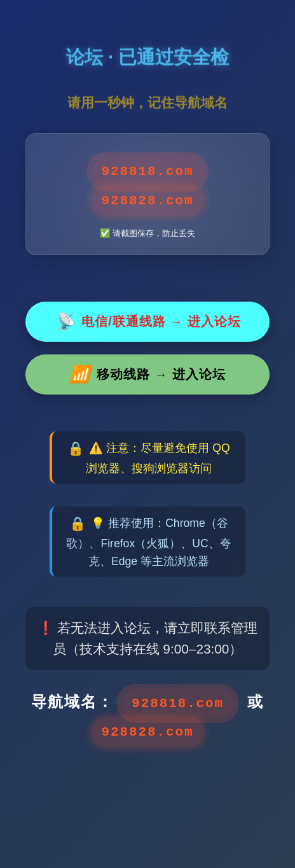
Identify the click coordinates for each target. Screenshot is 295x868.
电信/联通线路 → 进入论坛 (147, 322)
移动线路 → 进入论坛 (147, 374)
